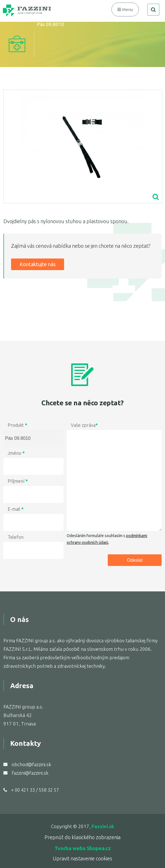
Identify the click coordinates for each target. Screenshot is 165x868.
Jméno (16, 453)
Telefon (16, 537)
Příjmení (18, 481)
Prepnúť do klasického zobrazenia (82, 837)
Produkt (17, 425)
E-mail (16, 509)
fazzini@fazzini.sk (30, 773)
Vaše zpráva (84, 425)
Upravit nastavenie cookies (82, 858)
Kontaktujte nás (38, 264)
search (153, 10)
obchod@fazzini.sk (31, 764)
